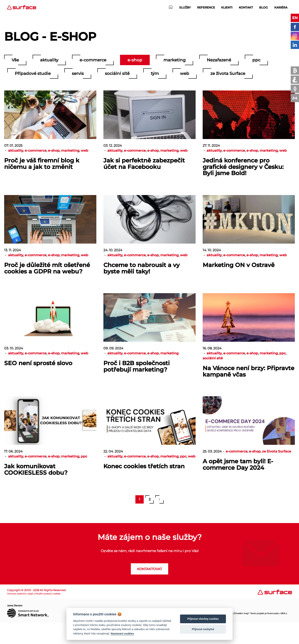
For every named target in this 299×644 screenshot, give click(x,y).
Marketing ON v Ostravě (239, 265)
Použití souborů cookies (48, 594)
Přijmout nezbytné (203, 629)
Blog (263, 7)
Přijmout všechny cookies (203, 619)
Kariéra (281, 7)
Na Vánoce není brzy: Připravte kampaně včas (248, 371)
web (185, 73)
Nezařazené (219, 60)
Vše (15, 60)
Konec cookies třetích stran (144, 466)
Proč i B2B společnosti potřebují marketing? (137, 366)
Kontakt (246, 7)
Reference (206, 7)
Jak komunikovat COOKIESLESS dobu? (36, 469)
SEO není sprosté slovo (38, 363)
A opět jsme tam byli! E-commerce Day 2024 (238, 464)
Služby (185, 7)
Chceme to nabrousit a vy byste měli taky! (142, 268)
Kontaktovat (149, 569)
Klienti (227, 7)
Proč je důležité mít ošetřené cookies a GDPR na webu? (47, 268)
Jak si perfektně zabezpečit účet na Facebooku (144, 164)
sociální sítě (117, 73)
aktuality (49, 60)
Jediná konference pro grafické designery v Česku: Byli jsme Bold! (243, 167)
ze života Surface (228, 73)
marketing (175, 60)
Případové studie (33, 73)
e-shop (135, 60)
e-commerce (93, 60)
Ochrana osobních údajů (20, 594)
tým (155, 73)
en (295, 18)
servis (78, 73)
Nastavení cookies (122, 633)
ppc (256, 60)
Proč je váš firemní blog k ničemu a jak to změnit (42, 164)
